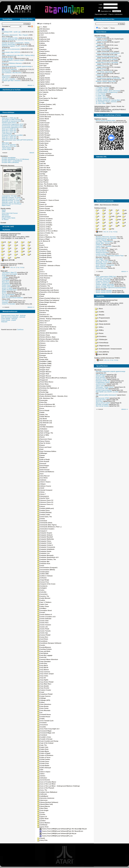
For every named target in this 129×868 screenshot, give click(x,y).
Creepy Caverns (44, 696)
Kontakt (3, 223)
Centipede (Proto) (44, 257)
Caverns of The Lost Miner (47, 231)
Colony (41, 492)
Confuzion (42, 578)
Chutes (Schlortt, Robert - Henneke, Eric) (52, 396)
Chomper (42, 355)
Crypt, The (42, 745)
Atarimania (5, 215)
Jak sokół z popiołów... (9, 79)
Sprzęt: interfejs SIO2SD (104, 292)
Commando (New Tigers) (47, 525)
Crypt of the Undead (45, 743)
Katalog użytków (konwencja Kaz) (106, 300)
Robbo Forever (7, 285)
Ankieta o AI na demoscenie (11, 49)
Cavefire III (42, 192)
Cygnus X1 (42, 817)
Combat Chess (43, 510)
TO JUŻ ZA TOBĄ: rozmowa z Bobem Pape (110, 256)
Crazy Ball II (42, 666)
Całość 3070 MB (8, 260)
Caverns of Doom (44, 221)
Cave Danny (43, 178)
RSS (30, 26)
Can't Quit (42, 66)
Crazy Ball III (43, 668)
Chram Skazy (43, 384)
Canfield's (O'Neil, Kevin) (47, 55)
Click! (40, 449)
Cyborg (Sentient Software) (48, 802)
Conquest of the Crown (46, 584)
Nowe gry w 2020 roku (9, 129)
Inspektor (5, 302)
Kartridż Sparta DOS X (9, 123)
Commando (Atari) (45, 523)
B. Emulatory (101, 336)
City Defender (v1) (45, 421)
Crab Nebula (43, 653)
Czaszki (41, 838)
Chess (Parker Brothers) (47, 327)
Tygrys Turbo (100, 386)
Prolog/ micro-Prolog (102, 50)
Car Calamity (43, 92)
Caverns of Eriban (45, 223)
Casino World (43, 119)
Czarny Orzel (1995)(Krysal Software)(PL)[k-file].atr (58, 833)
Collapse (41, 484)
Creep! (41, 692)
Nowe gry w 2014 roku (9, 146)
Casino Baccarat (44, 117)
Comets (41, 519)
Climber (41, 455)
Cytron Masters (44, 823)
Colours (41, 506)
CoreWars (42, 608)
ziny (111, 229)
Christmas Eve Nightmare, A (48, 388)
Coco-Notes (42, 478)
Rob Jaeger (99, 259)
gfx (125, 213)
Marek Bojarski (101, 267)
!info (112, 216)
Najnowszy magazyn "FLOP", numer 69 (15, 46)
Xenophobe (6, 283)
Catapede (42, 160)
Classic (41, 437)
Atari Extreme (6, 76)
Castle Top (42, 147)
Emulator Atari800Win (9, 158)
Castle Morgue (43, 137)
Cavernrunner (43, 217)
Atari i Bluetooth (101, 375)
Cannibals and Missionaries (48, 60)
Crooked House (44, 717)
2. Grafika (100, 312)
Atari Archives (6, 216)
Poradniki (4, 116)
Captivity (42, 86)
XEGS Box (99, 401)
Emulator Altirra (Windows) (10, 162)
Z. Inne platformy (102, 352)
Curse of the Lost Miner (46, 784)
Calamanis (42, 37)
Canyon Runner (44, 74)
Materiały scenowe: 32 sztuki (11, 197)
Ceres (40, 268)
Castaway (42, 121)
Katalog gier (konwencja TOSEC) (12, 264)
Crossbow (42, 723)
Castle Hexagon (44, 135)
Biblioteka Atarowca (7, 166)
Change (41, 294)
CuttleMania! (43, 796)
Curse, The (42, 790)
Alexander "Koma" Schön (104, 262)
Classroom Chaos (45, 439)
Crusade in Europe (45, 739)
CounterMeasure (44, 647)
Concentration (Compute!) (47, 568)
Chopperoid (42, 380)
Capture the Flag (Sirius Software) (50, 90)
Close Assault (43, 461)
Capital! (41, 76)
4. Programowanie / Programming (106, 92)
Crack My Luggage (45, 655)
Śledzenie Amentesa (102, 252)
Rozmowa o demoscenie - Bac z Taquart (15, 35)
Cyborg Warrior (44, 806)
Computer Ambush (45, 535)
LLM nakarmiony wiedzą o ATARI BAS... (108, 78)
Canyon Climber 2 (45, 72)
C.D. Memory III (44, 241)
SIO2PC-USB (100, 376)
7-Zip (18, 267)
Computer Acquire (45, 533)
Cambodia (42, 45)
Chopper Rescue (44, 376)
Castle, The (42, 145)
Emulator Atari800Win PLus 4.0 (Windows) (15, 159)
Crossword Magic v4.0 (46, 733)
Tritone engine (7, 148)
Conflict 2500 (43, 574)
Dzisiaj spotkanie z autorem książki (13, 60)
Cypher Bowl (43, 819)
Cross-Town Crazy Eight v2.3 (48, 729)
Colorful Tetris (43, 498)
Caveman (42, 198)
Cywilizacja (42, 825)
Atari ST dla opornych (9, 145)
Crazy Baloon (43, 670)
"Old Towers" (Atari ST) (9, 272)
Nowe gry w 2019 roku (9, 130)
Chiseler (41, 349)
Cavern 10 (42, 204)
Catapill (41, 161)
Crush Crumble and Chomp (48, 741)
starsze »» (31, 85)
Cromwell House (44, 715)
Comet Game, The (45, 517)
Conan (41, 566)
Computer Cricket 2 (45, 545)
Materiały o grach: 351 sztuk (11, 202)
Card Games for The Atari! (47, 98)
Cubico (41, 774)
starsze (32, 153)
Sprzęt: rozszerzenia (102, 283)
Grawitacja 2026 (101, 37)
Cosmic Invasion (44, 625)
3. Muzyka (100, 315)
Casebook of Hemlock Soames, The (51, 115)
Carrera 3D (42, 110)
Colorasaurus (43, 496)
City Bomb (42, 419)
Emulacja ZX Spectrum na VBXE (12, 135)
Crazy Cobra (43, 676)
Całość (6, 267)
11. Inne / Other (101, 103)
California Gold (44, 39)
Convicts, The (43, 596)
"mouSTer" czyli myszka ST (105, 278)
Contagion (42, 588)
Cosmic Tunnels (44, 631)
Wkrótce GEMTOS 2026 (10, 38)
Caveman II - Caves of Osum (48, 200)
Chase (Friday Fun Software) (48, 300)
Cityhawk (42, 425)
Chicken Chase (44, 335)
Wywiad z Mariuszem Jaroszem (106, 237)
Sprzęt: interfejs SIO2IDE (104, 291)
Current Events (44, 780)
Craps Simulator (44, 662)
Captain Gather (44, 82)
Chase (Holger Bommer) (47, 302)
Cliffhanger (42, 453)
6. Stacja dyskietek (103, 324)
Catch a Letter (43, 166)
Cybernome (42, 800)
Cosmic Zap (42, 633)
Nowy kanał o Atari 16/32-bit (11, 52)
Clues (40, 474)
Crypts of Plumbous (45, 755)
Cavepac (41, 202)
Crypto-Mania (43, 751)
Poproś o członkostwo (116, 14)
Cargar (41, 102)
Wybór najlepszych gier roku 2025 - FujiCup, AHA (18, 55)
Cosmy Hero (43, 637)
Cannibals (42, 57)
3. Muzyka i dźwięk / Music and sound (108, 91)
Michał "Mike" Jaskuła (103, 243)
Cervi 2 (41, 272)
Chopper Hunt (43, 370)
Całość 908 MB (102, 354)
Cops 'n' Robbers (44, 602)
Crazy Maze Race (44, 684)
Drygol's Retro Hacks (9, 218)
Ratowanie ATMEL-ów (103, 381)
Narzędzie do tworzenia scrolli (11, 121)
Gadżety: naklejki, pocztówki (105, 284)
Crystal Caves (43, 761)
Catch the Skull (44, 168)
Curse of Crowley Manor (47, 782)
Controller (42, 592)
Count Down (43, 639)
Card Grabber (43, 100)
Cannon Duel (43, 64)
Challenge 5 (42, 282)
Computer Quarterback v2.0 (48, 557)
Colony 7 (42, 494)
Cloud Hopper (43, 466)
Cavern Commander (45, 206)
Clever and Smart (44, 447)
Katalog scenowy (100, 208)
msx (118, 219)
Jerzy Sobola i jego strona (104, 72)
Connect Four (43, 582)
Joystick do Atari (101, 384)
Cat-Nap (41, 174)
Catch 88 (41, 164)
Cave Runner (43, 182)
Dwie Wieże (6, 296)
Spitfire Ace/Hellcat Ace (9, 290)
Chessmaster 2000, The (46, 329)
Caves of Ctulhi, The (45, 233)
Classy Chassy (44, 441)
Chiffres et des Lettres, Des (48, 341)
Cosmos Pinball (44, 635)
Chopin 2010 (43, 359)
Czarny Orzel (43, 827)
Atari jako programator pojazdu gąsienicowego (17, 66)
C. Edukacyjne (101, 339)
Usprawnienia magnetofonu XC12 (13, 124)
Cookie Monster (44, 598)
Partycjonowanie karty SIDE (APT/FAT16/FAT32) (17, 140)
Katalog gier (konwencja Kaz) (11, 234)
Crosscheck (42, 725)
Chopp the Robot (44, 366)
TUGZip (22, 267)
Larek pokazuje (7, 134)
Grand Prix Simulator (9, 304)
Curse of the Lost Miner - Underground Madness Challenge (59, 786)
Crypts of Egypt (44, 753)
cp (124, 210)
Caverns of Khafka (45, 225)
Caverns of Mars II (45, 229)
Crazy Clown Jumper (46, 674)
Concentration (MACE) (46, 570)
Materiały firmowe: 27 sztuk (11, 201)
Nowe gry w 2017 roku (9, 132)
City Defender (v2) (45, 423)
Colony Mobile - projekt (9, 320)
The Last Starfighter (8, 294)
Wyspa (4, 291)
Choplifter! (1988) (44, 364)
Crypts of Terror (44, 757)
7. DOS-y (99, 327)
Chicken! (42, 331)
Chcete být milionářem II (47, 308)
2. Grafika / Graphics (102, 89)
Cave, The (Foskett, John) (47, 184)
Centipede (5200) (44, 253)
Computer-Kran (44, 563)
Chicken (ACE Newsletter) (47, 333)
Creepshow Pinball (45, 694)
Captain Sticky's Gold (46, 84)
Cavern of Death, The (46, 210)
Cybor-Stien (42, 808)
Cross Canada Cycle (45, 721)
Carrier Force (43, 113)
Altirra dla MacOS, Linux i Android (106, 59)
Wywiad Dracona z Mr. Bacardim (106, 238)
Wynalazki (98, 370)
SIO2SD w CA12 (101, 379)
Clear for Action (44, 443)
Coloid (41, 488)
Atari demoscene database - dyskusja (13, 317)
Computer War (43, 562)
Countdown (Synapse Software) (49, 643)
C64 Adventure (43, 29)
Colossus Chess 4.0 (45, 502)
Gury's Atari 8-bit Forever (10, 213)
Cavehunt (42, 194)
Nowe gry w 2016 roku (9, 137)
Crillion (41, 702)
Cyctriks (41, 814)
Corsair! (41, 612)
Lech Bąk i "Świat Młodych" (104, 241)
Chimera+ (42, 345)
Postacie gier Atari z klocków (11, 80)
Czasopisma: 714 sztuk (9, 196)
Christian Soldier (44, 386)
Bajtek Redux (6, 205)
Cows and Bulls (44, 651)
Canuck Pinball (44, 68)
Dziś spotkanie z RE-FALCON (11, 73)
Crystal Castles (44, 759)
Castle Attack (43, 125)
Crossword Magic (44, 731)
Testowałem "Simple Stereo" (105, 387)
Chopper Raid (43, 374)
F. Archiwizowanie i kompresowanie (108, 349)
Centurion (42, 264)
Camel (41, 47)
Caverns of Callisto (45, 219)
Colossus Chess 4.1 (45, 504)
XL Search (5, 219)
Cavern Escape (44, 208)
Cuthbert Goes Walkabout (47, 792)
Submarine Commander (10, 274)
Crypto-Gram (43, 749)
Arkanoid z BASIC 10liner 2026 (106, 81)
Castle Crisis (43, 129)
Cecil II (41, 245)
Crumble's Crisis (44, 737)
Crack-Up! (42, 657)
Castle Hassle (43, 133)
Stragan (97, 275)
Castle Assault (43, 123)
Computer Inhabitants (46, 549)
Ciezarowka (42, 400)
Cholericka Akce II (45, 351)
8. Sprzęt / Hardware (102, 99)
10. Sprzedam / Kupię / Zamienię (106, 102)
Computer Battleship (45, 539)
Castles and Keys (44, 153)
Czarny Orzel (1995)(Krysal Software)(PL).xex (56, 836)
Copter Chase (43, 606)
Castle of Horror (44, 141)
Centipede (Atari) (44, 255)
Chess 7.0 (42, 323)
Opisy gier (4, 271)
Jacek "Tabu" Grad (102, 260)
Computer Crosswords (46, 547)
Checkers (42, 312)
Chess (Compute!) (45, 325)
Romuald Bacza (101, 251)
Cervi (40, 270)
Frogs (4, 276)
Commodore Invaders (46, 529)
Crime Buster (43, 706)
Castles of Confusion (46, 155)
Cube (40, 770)
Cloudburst (42, 468)
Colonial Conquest (45, 490)
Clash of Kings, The (45, 433)
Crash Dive (42, 663)
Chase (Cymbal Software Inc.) (49, 298)
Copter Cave (43, 604)
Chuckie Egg (43, 392)
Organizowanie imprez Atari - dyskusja (13, 315)
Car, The (41, 96)
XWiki (4, 212)
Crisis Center (43, 708)
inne (17, 258)
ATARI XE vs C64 (101, 40)
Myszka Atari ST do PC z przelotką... (107, 62)
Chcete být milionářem (46, 306)
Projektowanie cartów (103, 382)
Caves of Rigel (43, 239)
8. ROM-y (99, 330)
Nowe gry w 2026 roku (9, 118)
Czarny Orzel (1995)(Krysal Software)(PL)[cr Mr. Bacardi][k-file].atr (63, 829)
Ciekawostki (100, 75)
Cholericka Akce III (45, 353)
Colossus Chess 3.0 (45, 500)
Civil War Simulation (45, 427)
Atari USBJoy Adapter (103, 280)
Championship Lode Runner (48, 290)
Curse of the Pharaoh (46, 788)
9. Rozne (99, 333)
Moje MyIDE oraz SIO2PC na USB (107, 392)
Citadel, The (42, 415)
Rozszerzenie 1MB (102, 389)
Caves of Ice (43, 235)
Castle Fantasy (44, 131)
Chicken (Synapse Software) (48, 339)
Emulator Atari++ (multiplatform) (12, 161)
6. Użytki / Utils (101, 95)
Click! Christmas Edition (47, 451)
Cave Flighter (43, 180)
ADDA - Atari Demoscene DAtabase (106, 205)
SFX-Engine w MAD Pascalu (11, 119)
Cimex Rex (42, 402)
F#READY (99, 245)
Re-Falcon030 (6, 71)
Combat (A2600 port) (45, 508)
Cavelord (42, 196)
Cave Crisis (42, 176)
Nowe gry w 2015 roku (9, 138)
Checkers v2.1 (43, 315)
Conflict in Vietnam (45, 576)
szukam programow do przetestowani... (108, 53)
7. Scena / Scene (101, 97)
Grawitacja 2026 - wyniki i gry (11, 32)
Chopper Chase (44, 368)
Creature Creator (44, 690)
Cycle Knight (43, 810)
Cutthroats (42, 794)
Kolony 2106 (6, 287)
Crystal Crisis (43, 763)
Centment (42, 259)
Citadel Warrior (44, 417)
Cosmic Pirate (43, 629)
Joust (4, 279)
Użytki (106, 28)
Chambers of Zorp (45, 284)
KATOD (98, 248)
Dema (113, 28)
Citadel (41, 412)
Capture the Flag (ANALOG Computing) (52, 88)
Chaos (41, 296)
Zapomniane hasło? (101, 14)
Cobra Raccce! (43, 476)
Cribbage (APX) (44, 700)
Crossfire (42, 727)
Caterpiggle (42, 172)
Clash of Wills (43, 435)
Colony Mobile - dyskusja (9, 319)
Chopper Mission (44, 372)
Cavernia (42, 213)
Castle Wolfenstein (45, 149)
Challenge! (42, 280)
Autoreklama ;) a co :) (103, 66)
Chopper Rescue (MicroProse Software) (52, 378)
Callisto (41, 43)
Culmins (41, 776)
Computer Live (43, 553)
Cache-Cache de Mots (46, 33)
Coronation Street (44, 610)
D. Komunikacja (102, 343)
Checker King (43, 311)
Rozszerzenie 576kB (102, 398)
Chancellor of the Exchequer (48, 292)
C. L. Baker (42, 27)
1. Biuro (99, 309)
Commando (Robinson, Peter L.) (49, 527)
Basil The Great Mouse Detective (12, 298)
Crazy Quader (43, 686)
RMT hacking (100, 47)
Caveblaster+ (43, 190)
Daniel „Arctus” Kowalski (104, 246)
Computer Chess (44, 541)
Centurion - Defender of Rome (49, 266)
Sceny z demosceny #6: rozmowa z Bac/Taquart (17, 40)
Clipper (41, 457)
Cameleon (42, 49)
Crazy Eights (43, 680)
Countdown (42, 641)
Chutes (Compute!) (45, 394)
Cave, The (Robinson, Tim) (47, 186)
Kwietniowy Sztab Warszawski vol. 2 (107, 56)
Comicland (42, 521)
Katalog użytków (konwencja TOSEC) (107, 358)
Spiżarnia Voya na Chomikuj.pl (12, 204)
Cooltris (41, 600)
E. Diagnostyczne (102, 346)
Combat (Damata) (44, 512)
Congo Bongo (43, 580)
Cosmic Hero (43, 623)
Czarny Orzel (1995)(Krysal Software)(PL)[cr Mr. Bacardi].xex (61, 831)
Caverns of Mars (44, 227)
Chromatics (42, 390)
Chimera (41, 343)
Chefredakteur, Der (45, 317)
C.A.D (40, 35)
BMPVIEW (5, 143)
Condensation (43, 572)
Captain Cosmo (44, 80)
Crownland (42, 735)
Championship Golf (45, 288)
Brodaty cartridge (7, 58)
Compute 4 (42, 531)
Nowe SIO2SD (100, 378)
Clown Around (43, 470)
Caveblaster (42, 188)
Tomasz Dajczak (101, 240)
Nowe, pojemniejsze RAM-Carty (106, 277)
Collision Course (44, 486)
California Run (43, 41)
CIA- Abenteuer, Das (45, 398)
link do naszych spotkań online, (106, 121)
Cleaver (41, 445)
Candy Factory (43, 51)
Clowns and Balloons (46, 472)
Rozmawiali (98, 235)
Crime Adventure (44, 704)
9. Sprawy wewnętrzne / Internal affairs (108, 100)
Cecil (40, 243)
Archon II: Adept (7, 288)
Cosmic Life (42, 627)
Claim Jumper (43, 431)
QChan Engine (7, 149)
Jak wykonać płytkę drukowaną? (106, 395)
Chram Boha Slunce (45, 382)
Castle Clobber (44, 127)
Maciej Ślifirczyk (101, 263)
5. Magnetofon (101, 321)
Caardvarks (42, 31)
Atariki (4, 210)
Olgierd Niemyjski (101, 268)
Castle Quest (43, 143)
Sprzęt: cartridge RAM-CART (105, 286)
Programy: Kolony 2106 (103, 281)
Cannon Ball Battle (45, 62)
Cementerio (42, 249)
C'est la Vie (42, 274)
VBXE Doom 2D (101, 69)
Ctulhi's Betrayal (44, 768)
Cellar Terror (43, 247)
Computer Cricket (44, 543)
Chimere (41, 347)
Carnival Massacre (45, 108)
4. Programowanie (102, 318)
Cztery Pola (42, 840)
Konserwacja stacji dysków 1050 (12, 126)
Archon (4, 293)
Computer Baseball (45, 537)
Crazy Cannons (44, 672)
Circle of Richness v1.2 (46, 406)
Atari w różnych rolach (103, 403)
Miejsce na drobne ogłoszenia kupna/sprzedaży (111, 288)
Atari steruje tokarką (102, 406)
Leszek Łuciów (100, 254)
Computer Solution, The (47, 559)
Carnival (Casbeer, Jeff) (46, 104)
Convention (42, 594)
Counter (41, 645)
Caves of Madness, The (46, 237)
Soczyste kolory (101, 400)
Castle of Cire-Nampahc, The (48, 139)
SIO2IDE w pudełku (102, 404)
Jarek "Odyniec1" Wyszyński (105, 265)
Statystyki (4, 322)
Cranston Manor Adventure (48, 659)
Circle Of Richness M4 (46, 404)
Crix (40, 713)
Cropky (41, 719)
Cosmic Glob (43, 621)
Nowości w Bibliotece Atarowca (12, 63)
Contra (41, 590)
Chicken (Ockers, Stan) (46, 337)
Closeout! (42, 464)
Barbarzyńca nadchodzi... (10, 69)
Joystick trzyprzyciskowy (104, 390)
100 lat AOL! (100, 44)
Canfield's (42, 53)
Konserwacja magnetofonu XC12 (12, 127)
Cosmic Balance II (45, 615)
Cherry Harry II (43, 321)
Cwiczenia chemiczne (46, 798)
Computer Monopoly (45, 555)
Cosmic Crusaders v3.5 (46, 617)
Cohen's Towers (44, 482)
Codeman (42, 480)
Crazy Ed (42, 678)
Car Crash (42, 94)
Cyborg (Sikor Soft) (45, 804)
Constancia (42, 586)
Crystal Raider (43, 766)
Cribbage (42, 698)
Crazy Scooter (43, 688)
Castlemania (43, 151)
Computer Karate (44, 551)
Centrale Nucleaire (45, 261)
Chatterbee (42, 304)
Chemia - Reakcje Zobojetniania (49, 319)
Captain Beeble (44, 78)
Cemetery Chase (44, 251)
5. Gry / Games (101, 94)
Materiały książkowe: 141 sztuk (12, 199)
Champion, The (44, 286)
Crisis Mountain (44, 710)
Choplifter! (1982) (44, 361)
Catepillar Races (44, 170)
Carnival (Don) (43, 106)
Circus (41, 408)
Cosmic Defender (44, 619)
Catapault (42, 157)
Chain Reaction (44, 278)
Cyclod (41, 813)
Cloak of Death (43, 459)
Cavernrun (42, 215)
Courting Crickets (44, 649)
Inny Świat (5, 301)
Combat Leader (44, 515)
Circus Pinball (43, 411)
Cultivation (42, 778)
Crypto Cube (43, 747)
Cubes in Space (44, 772)
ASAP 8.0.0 (6, 77)
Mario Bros (5, 282)
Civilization (42, 429)
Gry (99, 28)
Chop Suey (42, 357)
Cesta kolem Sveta (45, 276)
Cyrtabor (41, 821)
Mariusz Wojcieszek (102, 249)
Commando (6, 280)
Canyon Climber (44, 70)
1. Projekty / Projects (102, 88)
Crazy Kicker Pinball (45, 682)
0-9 (4, 242)
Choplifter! (5, 277)
